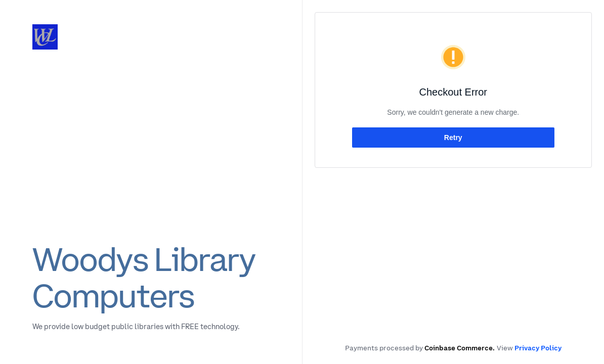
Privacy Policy (538, 348)
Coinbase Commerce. (460, 348)
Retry (453, 138)
